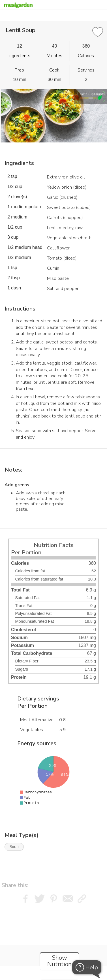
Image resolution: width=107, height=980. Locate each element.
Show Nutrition (59, 961)
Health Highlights (91, 94)
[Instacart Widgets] (53, 940)
